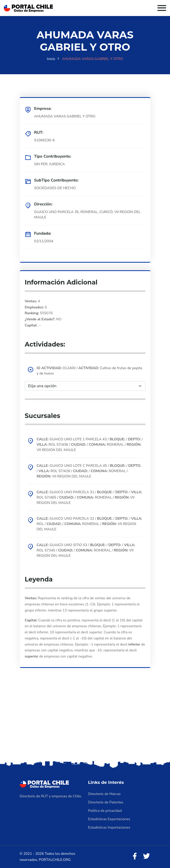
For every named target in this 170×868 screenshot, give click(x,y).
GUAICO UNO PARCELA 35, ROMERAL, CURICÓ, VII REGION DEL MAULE (87, 215)
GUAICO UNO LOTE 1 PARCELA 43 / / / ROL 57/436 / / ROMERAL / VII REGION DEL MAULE (90, 445)
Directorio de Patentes (106, 802)
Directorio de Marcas (105, 794)
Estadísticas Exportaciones (109, 819)
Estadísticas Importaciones (109, 827)
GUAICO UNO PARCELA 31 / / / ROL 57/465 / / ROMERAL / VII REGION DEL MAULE (89, 497)
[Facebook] (135, 856)
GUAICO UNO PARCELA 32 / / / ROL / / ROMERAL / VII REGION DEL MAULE (89, 524)
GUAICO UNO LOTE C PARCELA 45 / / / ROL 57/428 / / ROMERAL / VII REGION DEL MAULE (89, 471)
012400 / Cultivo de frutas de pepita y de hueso (90, 371)
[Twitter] (146, 856)
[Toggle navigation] (162, 8)
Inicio (51, 59)
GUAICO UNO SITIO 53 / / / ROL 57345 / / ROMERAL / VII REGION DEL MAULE (86, 550)
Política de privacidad (105, 811)
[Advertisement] (85, 721)
